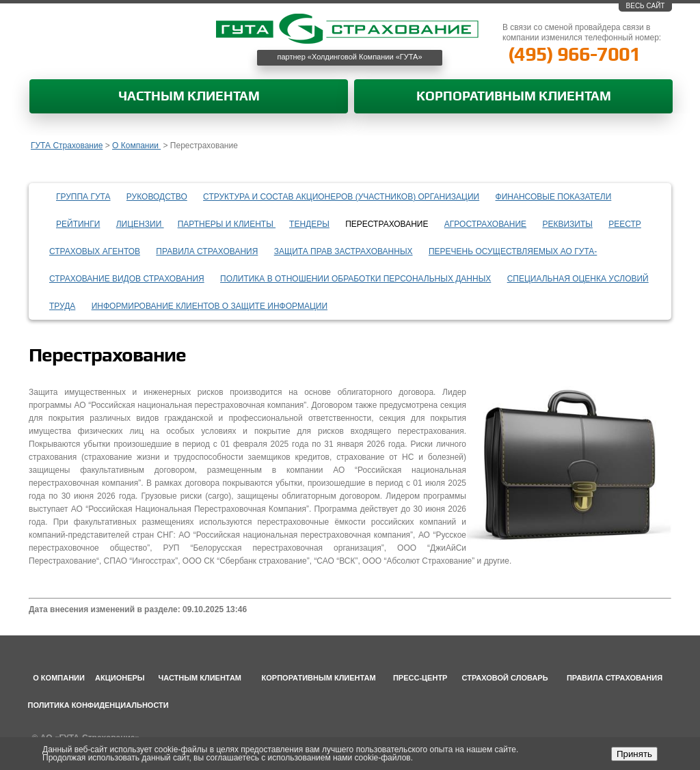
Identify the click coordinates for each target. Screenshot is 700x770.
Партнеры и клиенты (227, 224)
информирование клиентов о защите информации (210, 306)
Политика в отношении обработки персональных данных (355, 279)
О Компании (136, 146)
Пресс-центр (420, 678)
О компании (59, 678)
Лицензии (140, 224)
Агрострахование (485, 224)
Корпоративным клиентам (514, 97)
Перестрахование (387, 224)
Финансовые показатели (554, 197)
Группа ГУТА (83, 197)
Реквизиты (567, 224)
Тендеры (309, 224)
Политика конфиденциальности (98, 705)
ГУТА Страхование (67, 146)
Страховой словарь (505, 678)
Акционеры (120, 678)
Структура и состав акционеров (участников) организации (341, 197)
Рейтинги (78, 224)
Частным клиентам (189, 97)
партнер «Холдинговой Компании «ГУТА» (350, 57)
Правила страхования (207, 251)
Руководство (157, 197)
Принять (634, 754)
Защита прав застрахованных (344, 251)
